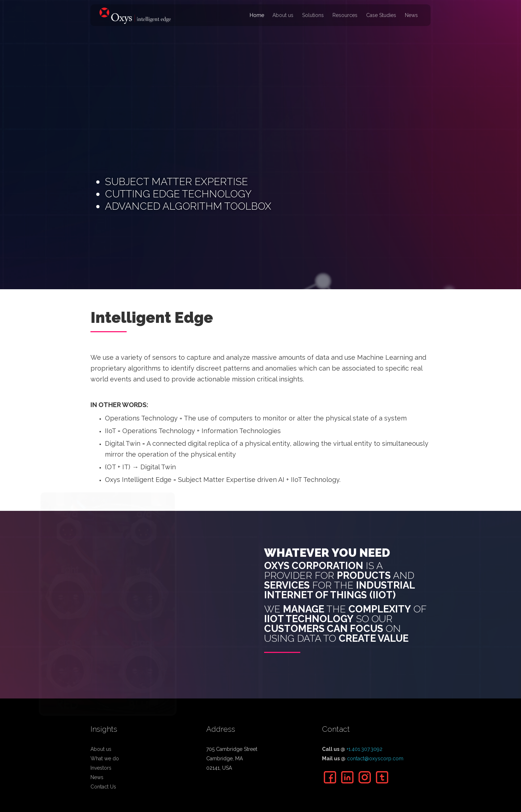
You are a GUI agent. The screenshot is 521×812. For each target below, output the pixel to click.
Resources (345, 15)
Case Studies (381, 15)
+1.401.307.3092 (365, 749)
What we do (105, 758)
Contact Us (103, 787)
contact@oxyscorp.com (375, 758)
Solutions (313, 15)
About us (283, 15)
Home (257, 15)
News (411, 15)
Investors (101, 768)
